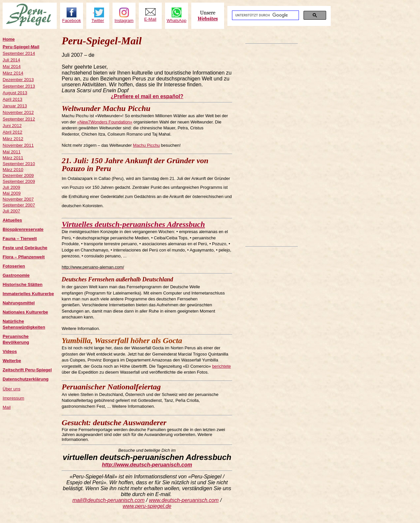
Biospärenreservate (23, 229)
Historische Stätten (22, 284)
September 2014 (19, 53)
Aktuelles (12, 220)
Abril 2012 (12, 132)
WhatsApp (177, 21)
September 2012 (19, 119)
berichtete (221, 366)
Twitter (98, 21)
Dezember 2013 (18, 80)
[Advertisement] (272, 145)
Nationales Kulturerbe (25, 312)
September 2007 (19, 205)
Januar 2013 (15, 106)
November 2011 (18, 145)
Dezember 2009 (18, 175)
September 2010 (19, 164)
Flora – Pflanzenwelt (24, 257)
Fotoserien (14, 266)
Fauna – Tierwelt (20, 239)
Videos (10, 351)
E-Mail (150, 19)
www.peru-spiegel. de (147, 506)
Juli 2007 (11, 211)
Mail (7, 407)
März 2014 (13, 73)
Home (9, 39)
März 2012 (13, 139)
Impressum (13, 398)
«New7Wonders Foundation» (105, 122)
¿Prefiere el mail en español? (147, 96)
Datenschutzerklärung (26, 379)
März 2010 (13, 170)
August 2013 (15, 93)
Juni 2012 (12, 126)
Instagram (124, 21)
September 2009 (19, 181)
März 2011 (13, 158)
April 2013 (12, 99)
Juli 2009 (11, 187)
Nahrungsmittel (19, 303)
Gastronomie (16, 275)
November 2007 (18, 199)
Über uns (11, 389)
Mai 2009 (12, 193)
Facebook (71, 21)
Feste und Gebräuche (25, 248)
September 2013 (19, 86)
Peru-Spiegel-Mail (21, 47)
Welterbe (12, 361)
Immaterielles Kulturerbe (28, 294)
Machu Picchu (146, 145)
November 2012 (18, 112)
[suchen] (265, 15)
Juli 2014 (11, 60)
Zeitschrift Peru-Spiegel (27, 370)
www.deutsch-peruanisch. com (184, 500)
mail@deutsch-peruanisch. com (109, 500)
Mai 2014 (12, 66)
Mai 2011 (12, 152)
